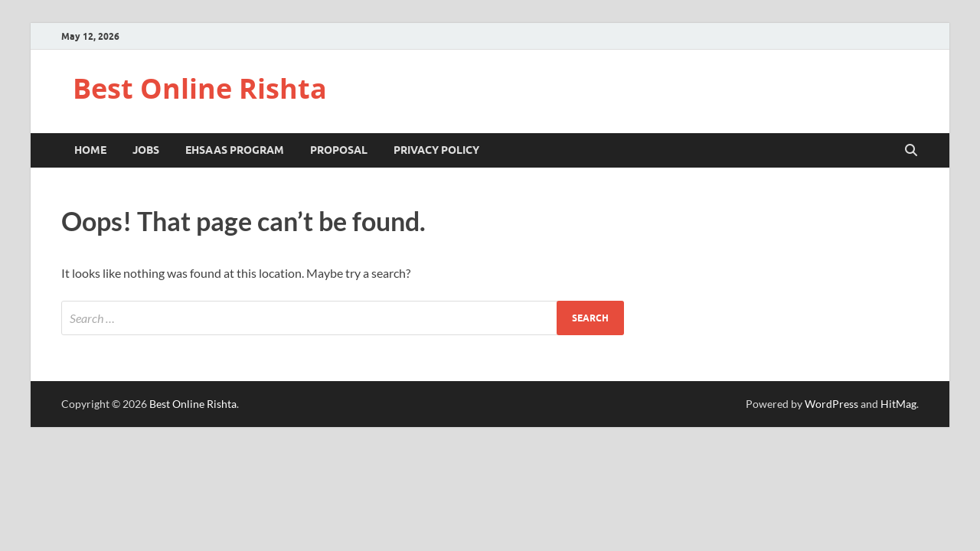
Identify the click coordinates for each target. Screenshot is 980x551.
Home (90, 150)
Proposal (339, 150)
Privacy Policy (436, 150)
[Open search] (911, 151)
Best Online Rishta (200, 88)
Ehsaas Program (235, 150)
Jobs (146, 150)
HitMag (898, 404)
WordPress (831, 404)
